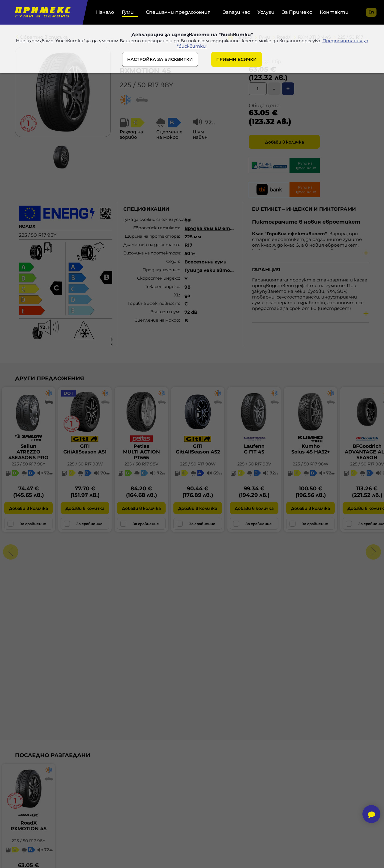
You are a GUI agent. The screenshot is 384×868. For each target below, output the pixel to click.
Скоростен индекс (158, 278)
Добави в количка (284, 142)
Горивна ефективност (153, 303)
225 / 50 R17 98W (85, 464)
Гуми (128, 12)
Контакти (334, 12)
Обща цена (264, 106)
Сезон (173, 261)
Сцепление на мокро (157, 320)
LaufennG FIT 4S (254, 449)
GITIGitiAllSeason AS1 (85, 449)
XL (176, 295)
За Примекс (297, 12)
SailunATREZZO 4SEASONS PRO (28, 452)
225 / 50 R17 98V (141, 464)
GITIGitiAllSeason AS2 (198, 449)
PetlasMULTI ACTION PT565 (141, 452)
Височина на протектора (152, 253)
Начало (105, 12)
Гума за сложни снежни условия (153, 219)
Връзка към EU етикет (214, 228)
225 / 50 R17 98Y (146, 85)
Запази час (236, 12)
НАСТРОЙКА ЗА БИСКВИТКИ (160, 61)
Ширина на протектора (152, 236)
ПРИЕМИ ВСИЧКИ (237, 61)
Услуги (266, 12)
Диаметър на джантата (151, 245)
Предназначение (161, 270)
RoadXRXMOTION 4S (28, 826)
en (371, 12)
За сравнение (27, 524)
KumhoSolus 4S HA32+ (311, 449)
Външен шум (165, 312)
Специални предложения (178, 12)
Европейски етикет (156, 228)
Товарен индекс (162, 287)
